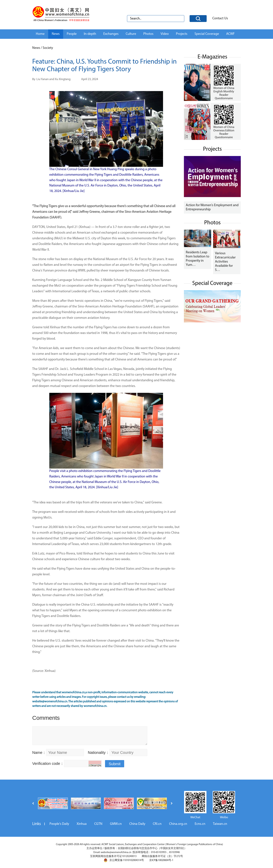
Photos (148, 34)
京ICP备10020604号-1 (161, 860)
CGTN (98, 824)
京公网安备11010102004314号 (124, 860)
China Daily (137, 824)
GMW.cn (116, 824)
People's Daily (59, 824)
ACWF (230, 34)
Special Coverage (207, 34)
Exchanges (111, 34)
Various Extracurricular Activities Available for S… (225, 262)
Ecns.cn (200, 824)
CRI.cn (157, 824)
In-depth (90, 34)
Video (165, 34)
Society (48, 48)
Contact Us (220, 18)
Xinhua (82, 824)
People (72, 34)
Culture (131, 34)
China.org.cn (178, 824)
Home (40, 34)
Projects (182, 34)
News (56, 34)
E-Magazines (212, 57)
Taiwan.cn (220, 824)
